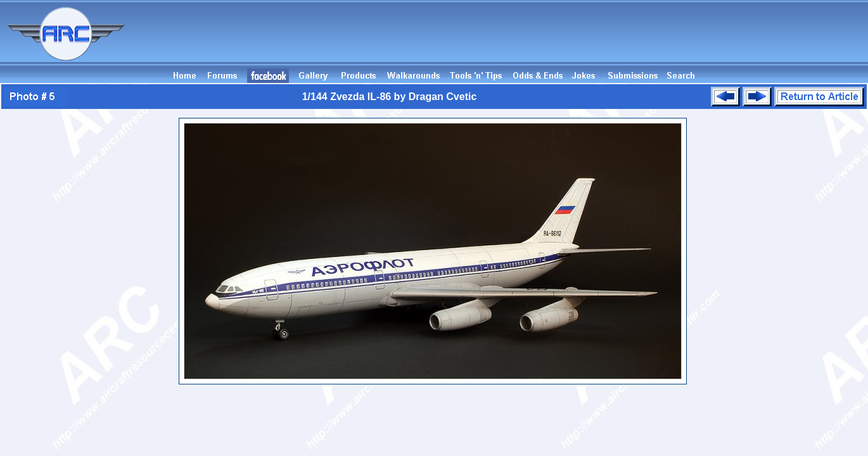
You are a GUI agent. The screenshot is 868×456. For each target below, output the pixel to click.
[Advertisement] (637, 40)
